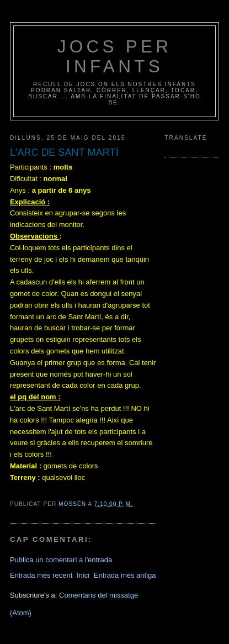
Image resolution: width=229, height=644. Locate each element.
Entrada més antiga (125, 575)
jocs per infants (115, 57)
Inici (83, 575)
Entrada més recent (41, 575)
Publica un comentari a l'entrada (61, 560)
